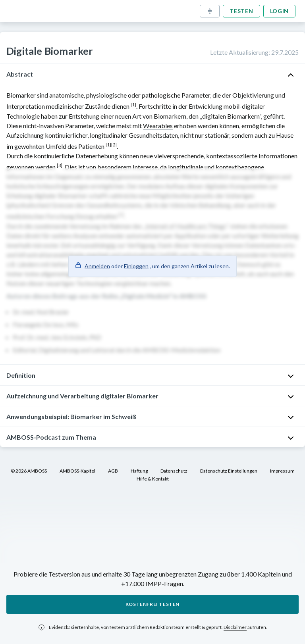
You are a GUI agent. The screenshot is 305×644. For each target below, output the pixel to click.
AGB (113, 471)
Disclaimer (235, 627)
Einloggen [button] (136, 266)
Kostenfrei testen (152, 604)
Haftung (139, 471)
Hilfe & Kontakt (153, 479)
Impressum (282, 471)
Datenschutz (174, 471)
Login (280, 11)
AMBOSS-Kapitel (77, 471)
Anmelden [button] (97, 266)
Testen (241, 11)
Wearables (158, 126)
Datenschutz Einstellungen (229, 471)
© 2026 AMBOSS (29, 471)
